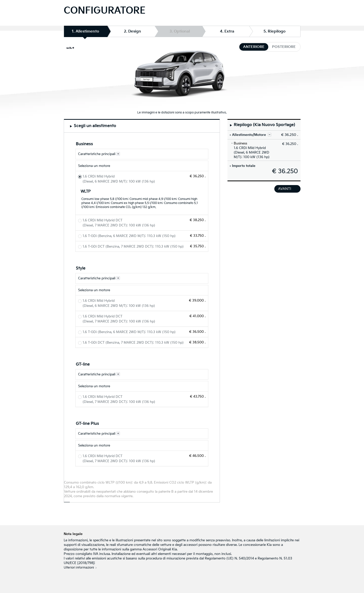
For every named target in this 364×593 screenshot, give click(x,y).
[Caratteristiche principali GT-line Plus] (142, 434)
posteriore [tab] (284, 47)
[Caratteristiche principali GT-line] (142, 374)
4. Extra (227, 31)
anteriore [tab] (254, 47)
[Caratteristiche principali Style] (142, 278)
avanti (285, 189)
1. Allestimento (85, 33)
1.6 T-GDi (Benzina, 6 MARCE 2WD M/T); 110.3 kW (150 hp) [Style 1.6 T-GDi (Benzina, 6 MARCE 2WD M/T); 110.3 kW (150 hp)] (129, 332)
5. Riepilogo (274, 31)
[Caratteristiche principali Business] (142, 154)
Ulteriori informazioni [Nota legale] (79, 568)
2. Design (133, 31)
